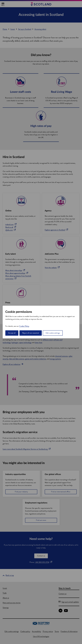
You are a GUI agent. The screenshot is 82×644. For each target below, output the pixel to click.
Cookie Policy (24, 326)
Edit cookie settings (53, 333)
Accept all (12, 333)
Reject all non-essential (31, 333)
